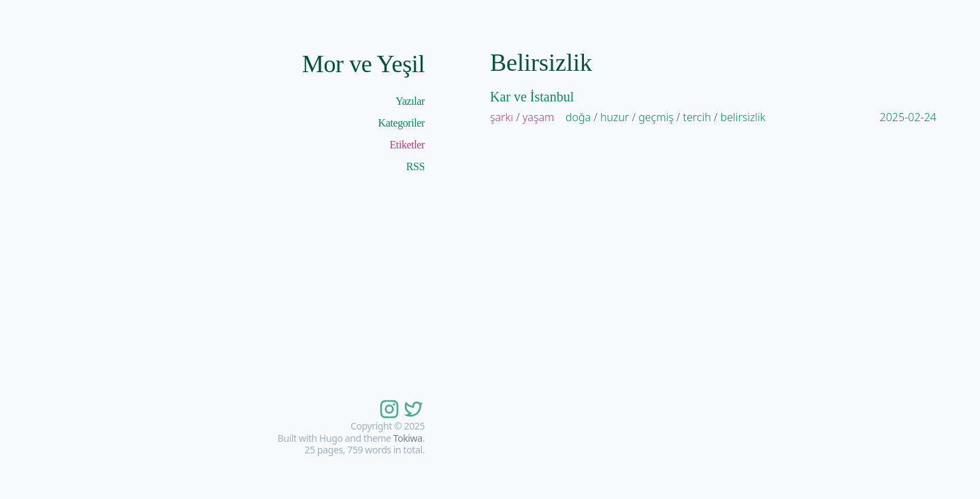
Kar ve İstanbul (532, 97)
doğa (578, 117)
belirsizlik (743, 117)
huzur (615, 117)
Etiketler (408, 145)
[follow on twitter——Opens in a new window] (412, 409)
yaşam (538, 117)
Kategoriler (402, 123)
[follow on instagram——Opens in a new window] (388, 409)
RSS (415, 166)
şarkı (502, 117)
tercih (697, 117)
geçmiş (656, 117)
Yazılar (410, 101)
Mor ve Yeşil (363, 64)
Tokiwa (408, 438)
